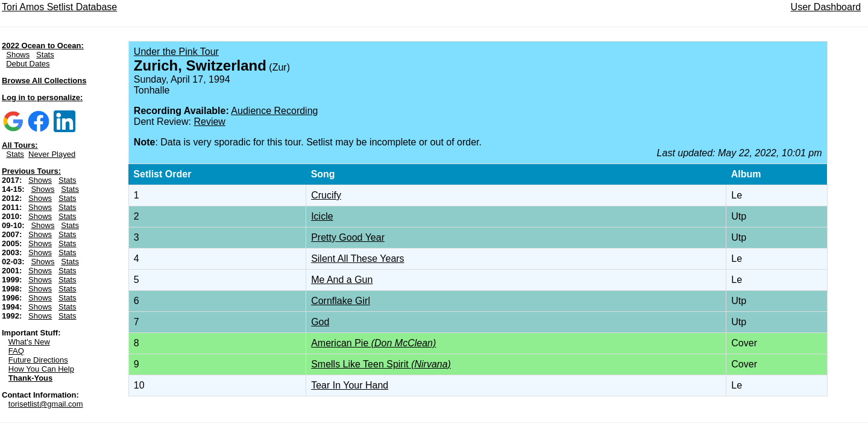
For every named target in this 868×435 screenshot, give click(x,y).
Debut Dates (28, 64)
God (320, 322)
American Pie (373, 343)
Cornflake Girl (341, 301)
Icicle (322, 216)
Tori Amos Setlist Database (59, 7)
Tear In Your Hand (350, 385)
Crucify (326, 195)
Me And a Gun (342, 280)
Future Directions (38, 360)
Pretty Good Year (348, 237)
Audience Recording (274, 111)
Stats (45, 55)
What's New (29, 342)
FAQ (16, 351)
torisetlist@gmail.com (46, 404)
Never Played (52, 154)
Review (209, 122)
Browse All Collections (44, 81)
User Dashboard (826, 7)
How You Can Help (41, 369)
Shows (18, 55)
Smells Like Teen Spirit (381, 364)
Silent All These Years (357, 259)
